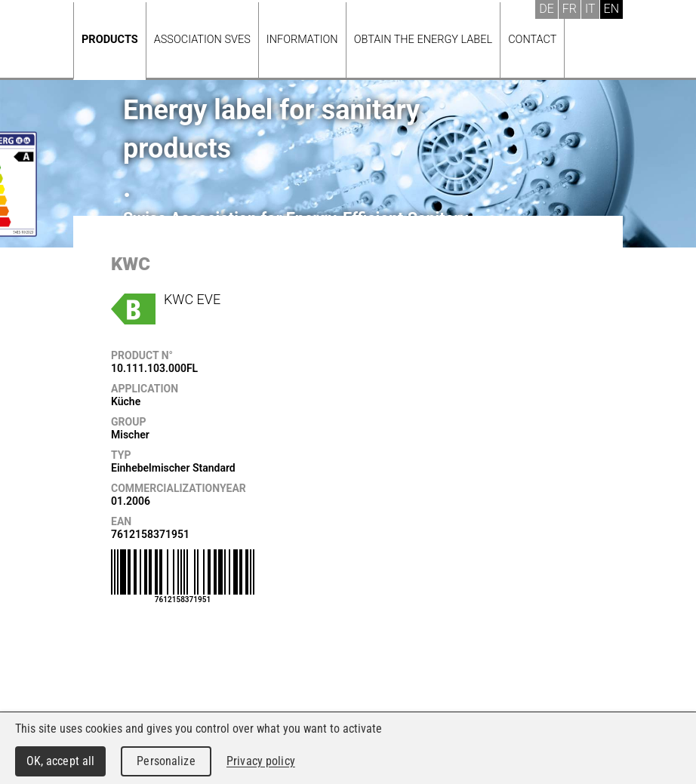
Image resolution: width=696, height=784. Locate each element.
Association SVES (202, 40)
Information (302, 40)
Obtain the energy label (423, 40)
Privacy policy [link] (261, 761)
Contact (532, 40)
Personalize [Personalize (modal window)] (166, 761)
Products (110, 40)
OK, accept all (61, 761)
